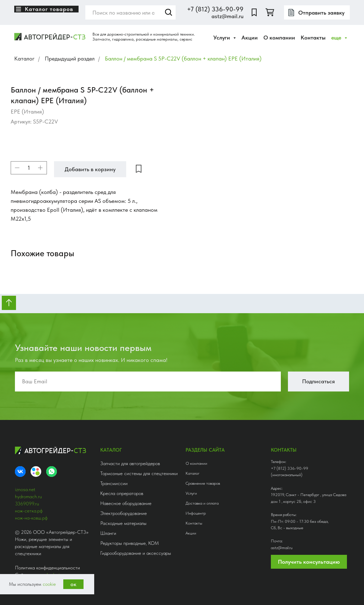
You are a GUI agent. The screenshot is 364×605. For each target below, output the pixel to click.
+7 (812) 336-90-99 (215, 9)
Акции (250, 38)
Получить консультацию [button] (309, 562)
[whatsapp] (52, 472)
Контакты (313, 38)
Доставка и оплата (202, 503)
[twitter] (270, 12)
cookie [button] (49, 584)
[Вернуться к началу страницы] (9, 303)
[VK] (20, 472)
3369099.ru (27, 504)
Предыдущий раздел (70, 59)
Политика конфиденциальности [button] (47, 568)
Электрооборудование (124, 513)
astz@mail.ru (227, 16)
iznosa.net (25, 489)
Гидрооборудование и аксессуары (136, 553)
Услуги (191, 493)
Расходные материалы (123, 523)
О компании (279, 38)
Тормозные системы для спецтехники (139, 473)
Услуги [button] (222, 38)
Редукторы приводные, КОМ (130, 543)
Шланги (108, 533)
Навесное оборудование (126, 503)
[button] (317, 12)
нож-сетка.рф (29, 511)
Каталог (24, 59)
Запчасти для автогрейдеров (130, 463)
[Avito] (36, 472)
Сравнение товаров (203, 483)
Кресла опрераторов (122, 493)
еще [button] (337, 38)
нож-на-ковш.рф (31, 518)
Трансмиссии (114, 483)
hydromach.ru (28, 496)
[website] (254, 12)
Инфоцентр (196, 513)
